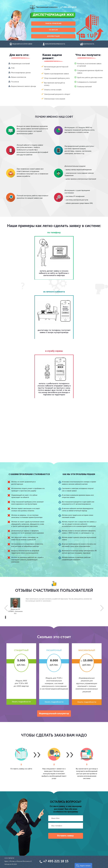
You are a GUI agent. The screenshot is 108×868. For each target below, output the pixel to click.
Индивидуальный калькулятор (54, 714)
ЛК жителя (53, 30)
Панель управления (53, 23)
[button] (83, 865)
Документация (53, 36)
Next (102, 608)
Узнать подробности (21, 702)
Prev (6, 608)
